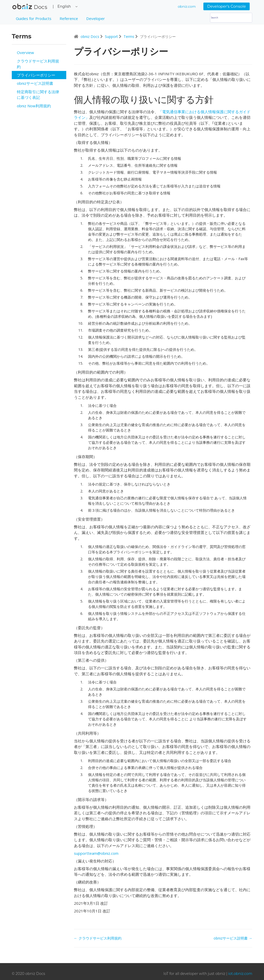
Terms (129, 36)
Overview (25, 52)
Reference (69, 18)
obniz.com (187, 6)
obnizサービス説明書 (35, 83)
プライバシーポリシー (36, 75)
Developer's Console (227, 6)
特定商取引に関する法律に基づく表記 (38, 95)
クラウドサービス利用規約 (38, 64)
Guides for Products (34, 18)
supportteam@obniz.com (96, 853)
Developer (96, 18)
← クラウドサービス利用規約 (98, 938)
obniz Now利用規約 (34, 106)
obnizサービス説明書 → (233, 938)
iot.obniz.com (240, 974)
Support (112, 36)
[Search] (231, 18)
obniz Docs (30, 8)
